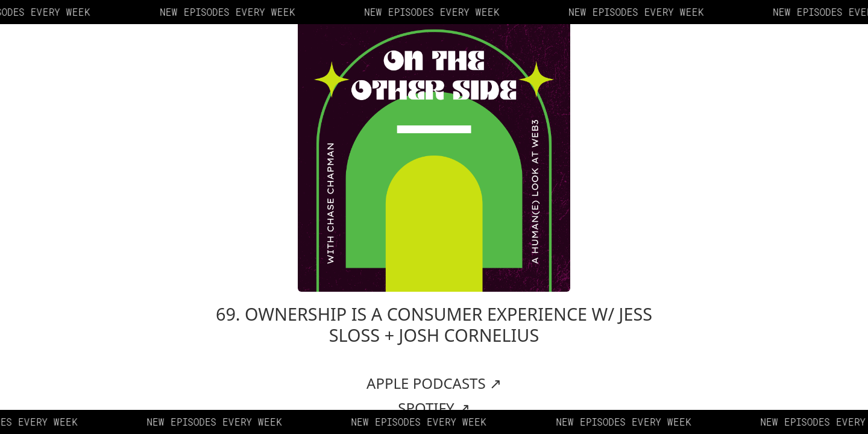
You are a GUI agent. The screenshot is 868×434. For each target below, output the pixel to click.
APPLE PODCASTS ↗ (434, 383)
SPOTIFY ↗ (434, 408)
